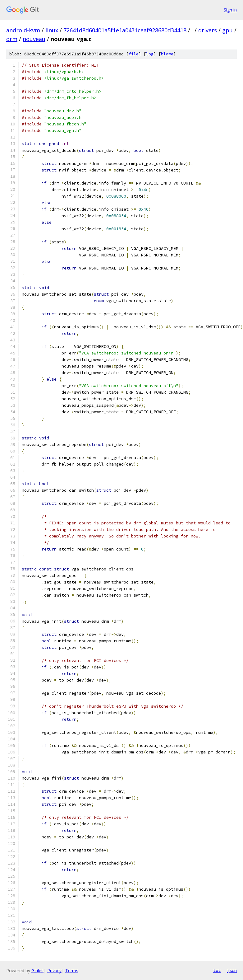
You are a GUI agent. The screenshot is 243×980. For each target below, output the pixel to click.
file (134, 54)
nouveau (34, 39)
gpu (227, 30)
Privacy (54, 971)
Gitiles (37, 971)
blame (167, 54)
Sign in (230, 10)
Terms (72, 971)
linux (52, 30)
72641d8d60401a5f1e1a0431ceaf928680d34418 (125, 30)
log (150, 54)
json (232, 970)
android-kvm (23, 30)
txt (217, 970)
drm (12, 39)
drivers (208, 30)
